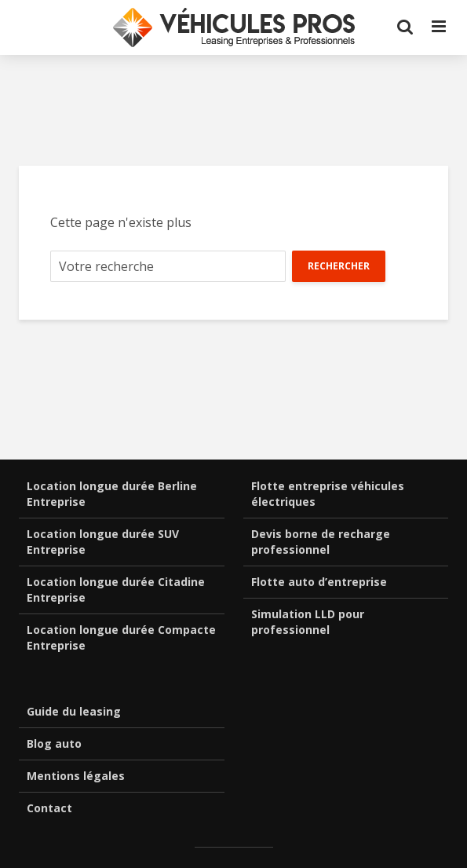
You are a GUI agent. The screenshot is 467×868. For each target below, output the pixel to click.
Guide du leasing (74, 711)
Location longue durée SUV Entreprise (103, 542)
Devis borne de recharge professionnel (321, 542)
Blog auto (54, 743)
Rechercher (339, 266)
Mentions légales (76, 776)
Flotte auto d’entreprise (319, 582)
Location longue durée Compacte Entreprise (121, 637)
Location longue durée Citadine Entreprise (116, 590)
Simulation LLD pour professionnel (308, 622)
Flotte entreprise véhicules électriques (328, 494)
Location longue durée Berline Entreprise (112, 494)
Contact (49, 808)
